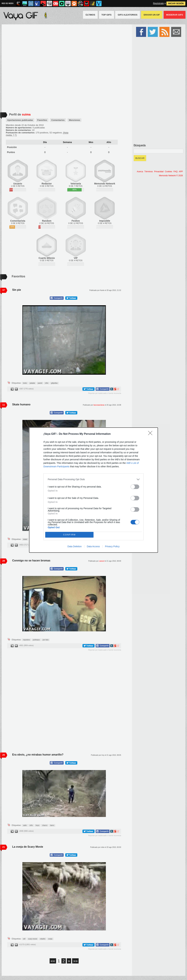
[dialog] (93, 490)
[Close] (151, 434)
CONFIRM (69, 535)
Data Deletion (75, 546)
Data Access (93, 546)
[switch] (135, 487)
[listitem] (93, 479)
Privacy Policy (112, 546)
